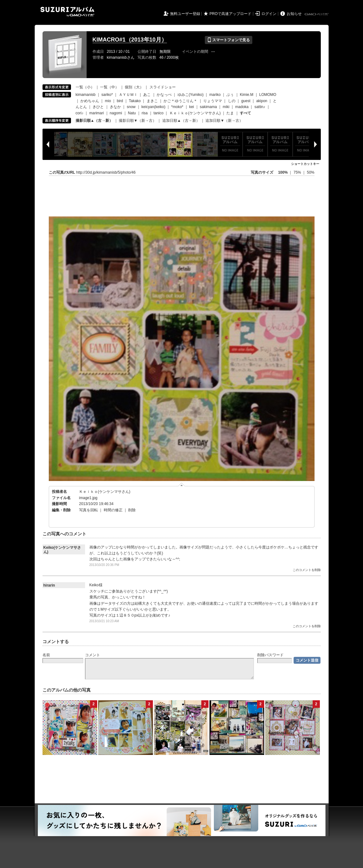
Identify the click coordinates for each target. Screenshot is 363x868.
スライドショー (163, 87)
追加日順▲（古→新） (181, 121)
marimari (97, 113)
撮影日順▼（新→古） (138, 121)
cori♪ (80, 113)
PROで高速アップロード (230, 14)
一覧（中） (109, 87)
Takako (135, 101)
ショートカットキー (305, 164)
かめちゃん (90, 101)
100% (283, 172)
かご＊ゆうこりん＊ (180, 101)
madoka (242, 107)
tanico (159, 113)
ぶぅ (230, 95)
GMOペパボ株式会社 (317, 14)
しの (232, 101)
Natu (132, 113)
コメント (93, 655)
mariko (215, 95)
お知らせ (294, 14)
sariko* (107, 95)
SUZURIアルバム (67, 12)
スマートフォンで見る (228, 40)
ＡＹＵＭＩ (128, 95)
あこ (147, 95)
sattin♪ (260, 107)
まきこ (152, 101)
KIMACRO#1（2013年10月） (130, 40)
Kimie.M (247, 95)
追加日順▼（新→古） (224, 121)
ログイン (269, 14)
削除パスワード (270, 655)
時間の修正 (113, 510)
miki (226, 107)
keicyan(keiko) (153, 107)
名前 (46, 655)
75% (298, 172)
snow (131, 107)
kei (192, 107)
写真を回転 (88, 510)
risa (145, 113)
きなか (115, 107)
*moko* (177, 107)
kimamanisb (86, 95)
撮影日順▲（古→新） (94, 121)
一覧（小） (85, 87)
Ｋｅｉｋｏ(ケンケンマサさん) (195, 113)
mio (108, 101)
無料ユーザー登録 (185, 14)
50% (310, 172)
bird (120, 101)
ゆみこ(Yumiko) (191, 95)
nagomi (116, 113)
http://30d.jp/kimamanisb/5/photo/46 (106, 172)
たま (230, 113)
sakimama (208, 107)
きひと (98, 107)
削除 (132, 510)
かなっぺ (164, 95)
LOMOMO (268, 95)
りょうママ (213, 101)
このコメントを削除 (307, 570)
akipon (262, 101)
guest (246, 101)
